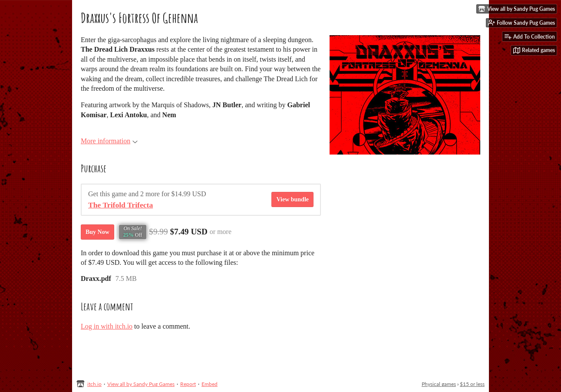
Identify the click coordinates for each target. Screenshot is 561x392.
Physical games (439, 384)
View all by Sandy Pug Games (141, 384)
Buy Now (97, 232)
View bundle (292, 199)
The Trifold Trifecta (120, 205)
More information (109, 141)
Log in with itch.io (107, 326)
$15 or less (472, 384)
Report (188, 384)
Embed (210, 384)
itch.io (94, 384)
